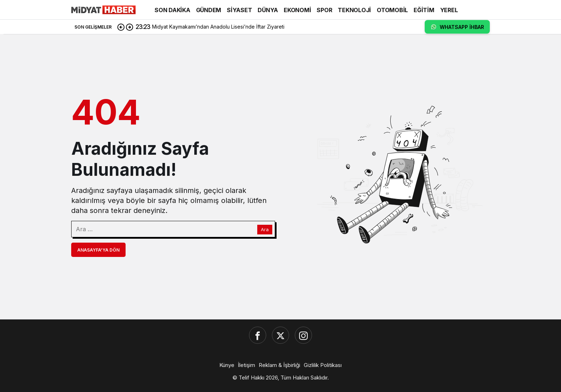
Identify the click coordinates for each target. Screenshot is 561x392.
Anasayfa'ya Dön (98, 250)
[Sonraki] (130, 27)
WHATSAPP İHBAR (457, 27)
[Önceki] (121, 27)
